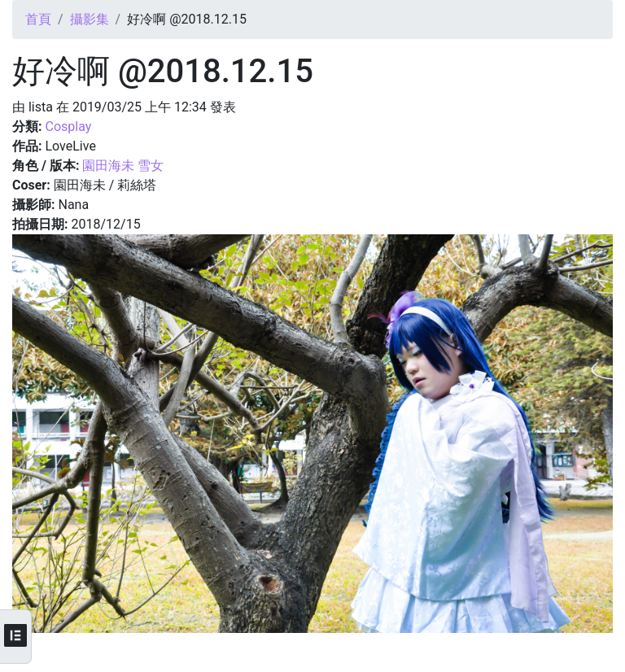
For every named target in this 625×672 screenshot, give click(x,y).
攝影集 (90, 19)
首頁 (38, 19)
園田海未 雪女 (123, 166)
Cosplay (68, 127)
